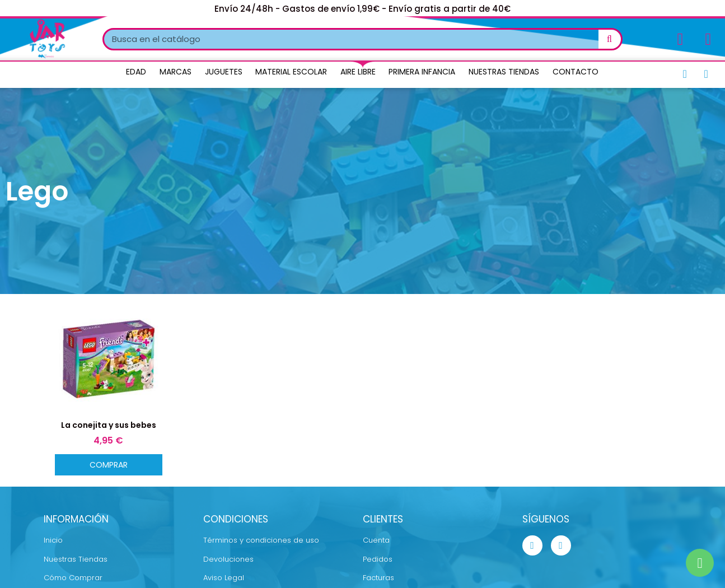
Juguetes (224, 72)
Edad (136, 72)
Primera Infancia (422, 72)
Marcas (176, 72)
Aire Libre (358, 72)
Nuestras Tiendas (504, 72)
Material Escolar (291, 72)
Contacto (576, 72)
